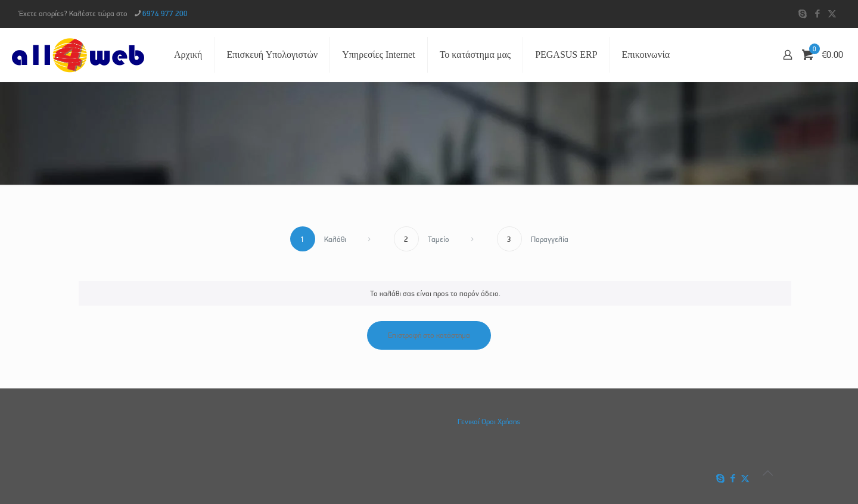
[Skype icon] (802, 14)
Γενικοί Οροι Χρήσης (489, 421)
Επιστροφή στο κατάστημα (429, 335)
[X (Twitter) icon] (832, 14)
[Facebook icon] (817, 14)
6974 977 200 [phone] (165, 13)
